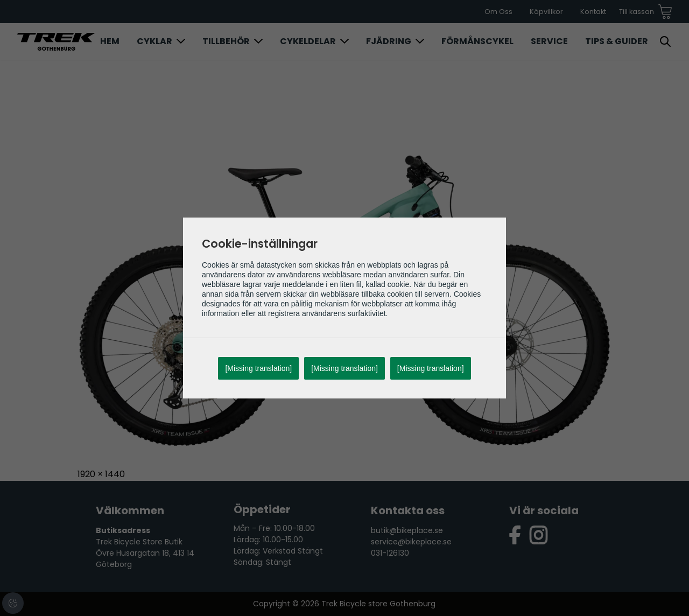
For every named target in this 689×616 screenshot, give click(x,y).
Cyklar (154, 41)
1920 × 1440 (101, 474)
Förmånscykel (477, 41)
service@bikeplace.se (411, 542)
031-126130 (390, 553)
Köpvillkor (546, 12)
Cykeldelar (308, 41)
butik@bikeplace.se (407, 530)
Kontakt (593, 12)
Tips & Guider (617, 41)
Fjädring (389, 41)
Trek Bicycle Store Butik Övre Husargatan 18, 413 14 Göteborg (145, 553)
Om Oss (498, 12)
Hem (110, 41)
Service (549, 41)
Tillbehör (226, 41)
